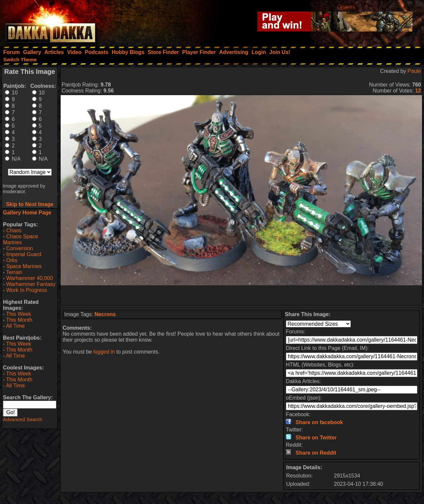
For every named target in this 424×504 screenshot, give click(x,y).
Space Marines (24, 266)
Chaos (14, 230)
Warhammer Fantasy (31, 284)
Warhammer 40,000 (30, 278)
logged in (104, 352)
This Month (19, 320)
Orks (12, 260)
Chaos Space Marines (21, 239)
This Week (18, 314)
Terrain (14, 272)
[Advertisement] (241, 295)
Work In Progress (27, 290)
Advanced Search (23, 419)
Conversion (20, 248)
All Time (15, 326)
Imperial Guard (24, 254)
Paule (414, 71)
